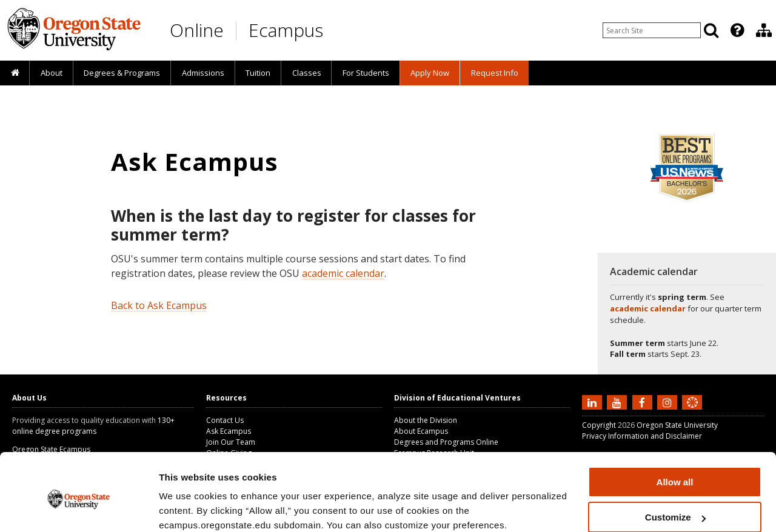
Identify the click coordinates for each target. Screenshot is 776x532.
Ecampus (286, 30)
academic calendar (343, 273)
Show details (187, 507)
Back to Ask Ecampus (159, 305)
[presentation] (736, 30)
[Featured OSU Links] (737, 30)
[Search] (711, 30)
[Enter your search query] (652, 30)
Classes (307, 73)
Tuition (258, 73)
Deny (675, 502)
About (52, 73)
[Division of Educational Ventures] (764, 30)
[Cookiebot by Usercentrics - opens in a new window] (79, 508)
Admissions (203, 73)
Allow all (675, 431)
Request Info (495, 73)
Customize (675, 467)
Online (197, 30)
